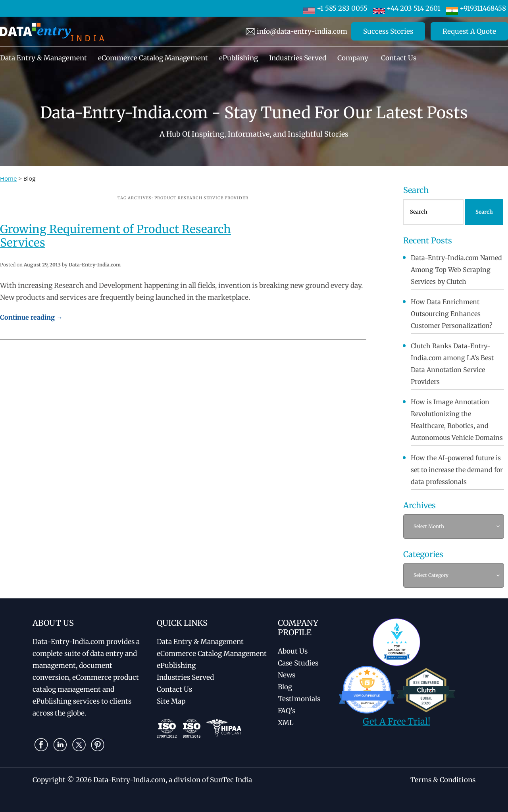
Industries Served (298, 58)
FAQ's (287, 711)
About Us (293, 651)
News (287, 675)
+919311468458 (476, 8)
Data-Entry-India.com (95, 265)
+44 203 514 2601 (407, 8)
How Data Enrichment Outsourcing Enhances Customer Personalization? (452, 314)
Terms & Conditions (443, 780)
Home (8, 178)
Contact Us (399, 58)
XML (286, 723)
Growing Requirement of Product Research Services (115, 236)
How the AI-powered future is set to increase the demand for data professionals (457, 470)
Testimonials (299, 699)
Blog (285, 687)
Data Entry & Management (43, 58)
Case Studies (298, 663)
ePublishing (239, 58)
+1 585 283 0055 (335, 8)
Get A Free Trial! (396, 721)
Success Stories (388, 31)
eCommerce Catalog (212, 654)
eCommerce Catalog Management (153, 58)
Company (353, 58)
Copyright (49, 780)
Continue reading (31, 317)
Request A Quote (469, 31)
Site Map (171, 701)
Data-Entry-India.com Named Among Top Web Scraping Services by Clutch (456, 270)
